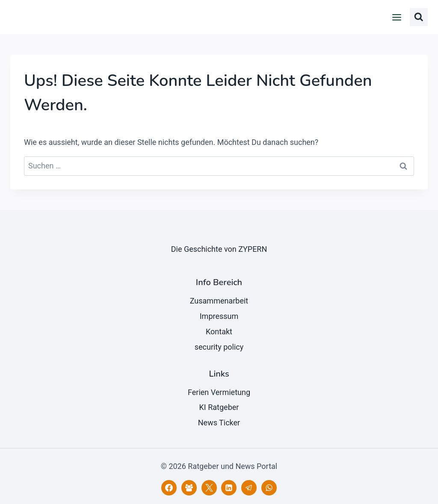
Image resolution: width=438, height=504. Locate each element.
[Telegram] (249, 488)
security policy (219, 347)
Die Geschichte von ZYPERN (219, 249)
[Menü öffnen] (397, 17)
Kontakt (219, 332)
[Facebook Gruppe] (189, 488)
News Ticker (219, 423)
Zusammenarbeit (219, 301)
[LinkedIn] (229, 488)
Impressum (219, 316)
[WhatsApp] (269, 488)
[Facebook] (169, 488)
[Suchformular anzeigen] (419, 17)
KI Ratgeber (219, 407)
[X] (209, 488)
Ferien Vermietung (219, 392)
